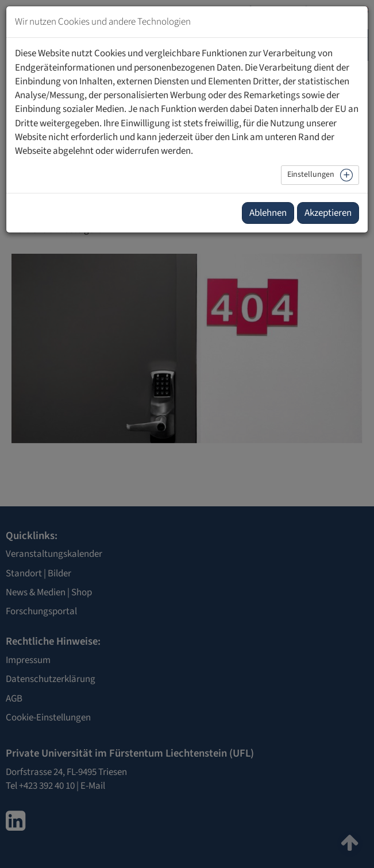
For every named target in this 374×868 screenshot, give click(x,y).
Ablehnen (268, 213)
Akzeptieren (328, 213)
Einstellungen (311, 175)
